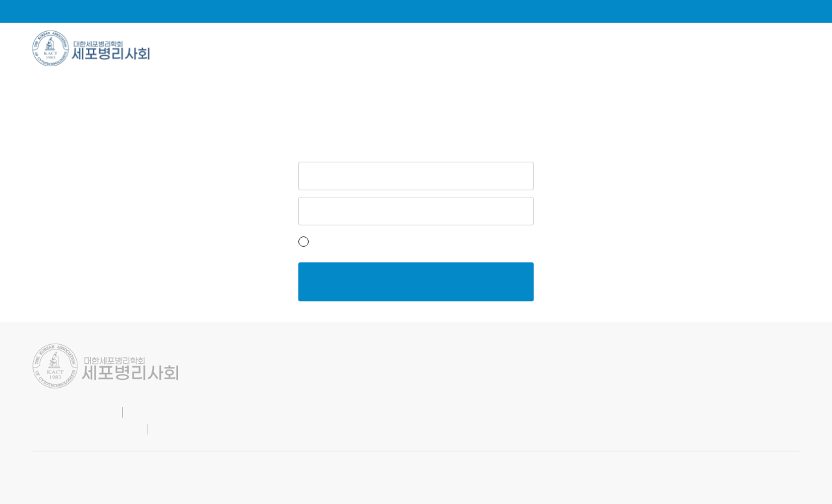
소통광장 (488, 48)
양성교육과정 (661, 48)
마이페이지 (728, 10)
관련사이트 (771, 48)
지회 (569, 48)
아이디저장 (334, 242)
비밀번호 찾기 (507, 242)
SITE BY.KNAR (59, 467)
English (665, 10)
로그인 (787, 10)
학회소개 (212, 48)
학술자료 (396, 48)
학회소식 (304, 48)
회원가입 (450, 242)
